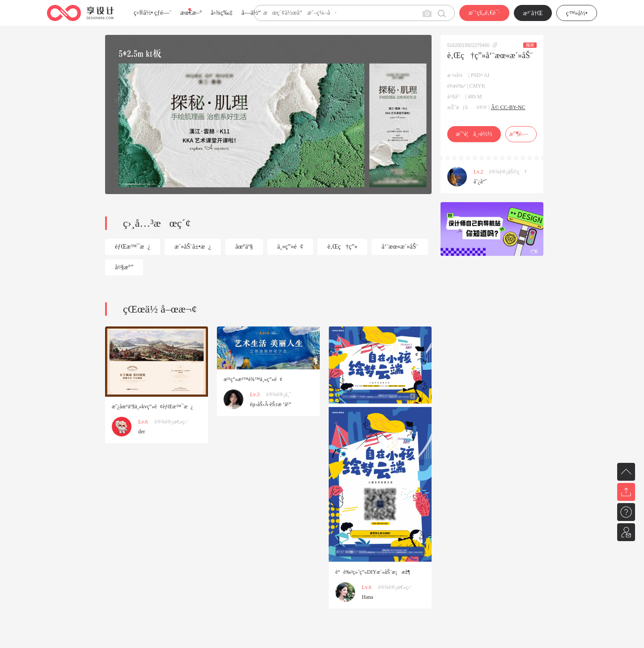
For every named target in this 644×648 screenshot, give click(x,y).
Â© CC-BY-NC (508, 107)
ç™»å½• (577, 13)
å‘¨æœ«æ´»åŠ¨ (400, 247)
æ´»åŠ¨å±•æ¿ (193, 247)
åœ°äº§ (244, 247)
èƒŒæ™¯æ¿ (133, 247)
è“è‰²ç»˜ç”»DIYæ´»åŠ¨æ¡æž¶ (373, 572)
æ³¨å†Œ (533, 13)
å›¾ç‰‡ (222, 13)
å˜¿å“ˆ (480, 182)
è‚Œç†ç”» (342, 247)
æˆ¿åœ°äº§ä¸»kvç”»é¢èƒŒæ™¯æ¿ (153, 407)
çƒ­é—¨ (163, 13)
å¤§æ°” (124, 267)
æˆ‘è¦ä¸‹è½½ (474, 134)
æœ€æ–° (191, 13)
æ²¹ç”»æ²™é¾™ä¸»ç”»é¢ (253, 379)
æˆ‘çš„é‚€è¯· (484, 13)
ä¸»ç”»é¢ (290, 247)
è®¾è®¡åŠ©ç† (508, 172)
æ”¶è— (521, 134)
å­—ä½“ (251, 13)
